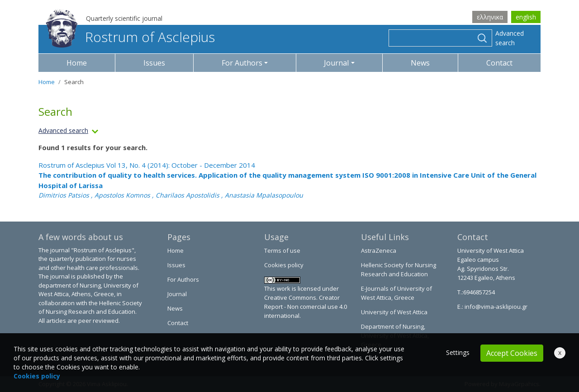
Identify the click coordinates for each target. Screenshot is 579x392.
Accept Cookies (512, 353)
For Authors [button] (242, 63)
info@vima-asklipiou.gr (495, 307)
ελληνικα (490, 17)
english (526, 17)
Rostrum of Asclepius (130, 37)
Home (77, 63)
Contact (499, 63)
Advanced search (510, 38)
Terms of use (282, 250)
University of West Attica (394, 312)
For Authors (183, 279)
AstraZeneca (379, 250)
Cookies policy (284, 265)
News (420, 63)
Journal (177, 294)
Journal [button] (336, 63)
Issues (154, 63)
